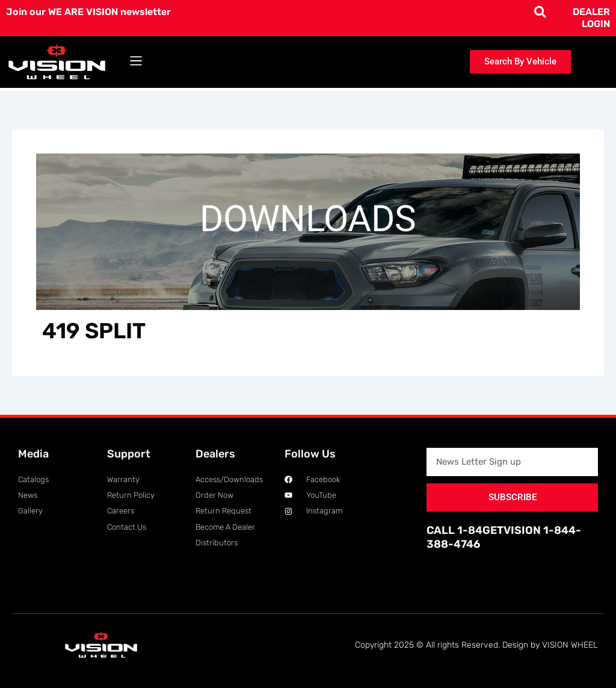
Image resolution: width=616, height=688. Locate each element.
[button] (136, 62)
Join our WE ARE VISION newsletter (88, 12)
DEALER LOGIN (591, 18)
